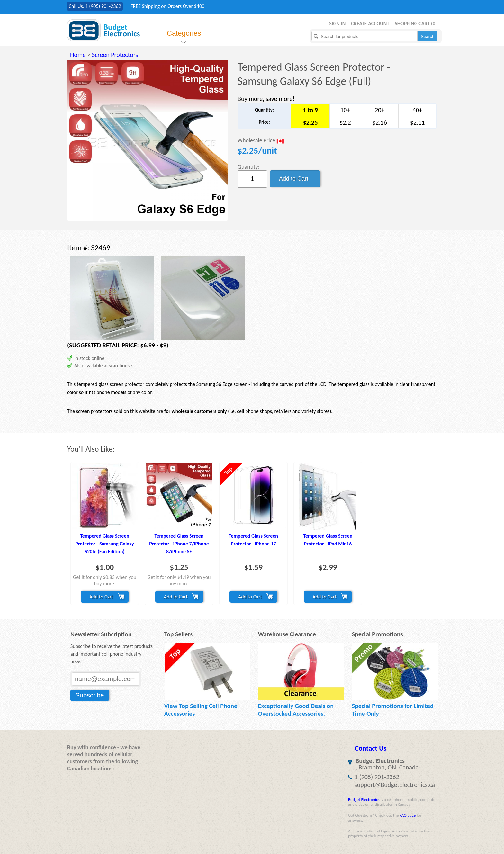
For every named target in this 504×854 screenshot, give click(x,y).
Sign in (337, 24)
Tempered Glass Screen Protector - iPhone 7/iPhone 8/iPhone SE (179, 544)
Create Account (370, 24)
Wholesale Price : (262, 141)
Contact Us (371, 748)
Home (78, 55)
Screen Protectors (115, 55)
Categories (184, 33)
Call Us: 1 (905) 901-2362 (95, 6)
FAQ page (408, 815)
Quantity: (249, 167)
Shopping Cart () (416, 24)
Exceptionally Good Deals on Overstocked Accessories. (296, 710)
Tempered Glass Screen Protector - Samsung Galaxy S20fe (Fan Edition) (104, 544)
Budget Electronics (364, 800)
